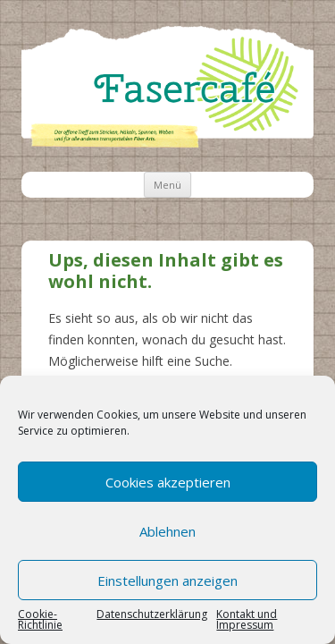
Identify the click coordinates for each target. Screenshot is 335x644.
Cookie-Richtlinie (40, 620)
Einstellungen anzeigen (167, 580)
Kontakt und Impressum (247, 620)
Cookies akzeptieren (168, 482)
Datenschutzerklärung (152, 615)
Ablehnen (167, 531)
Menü (167, 185)
